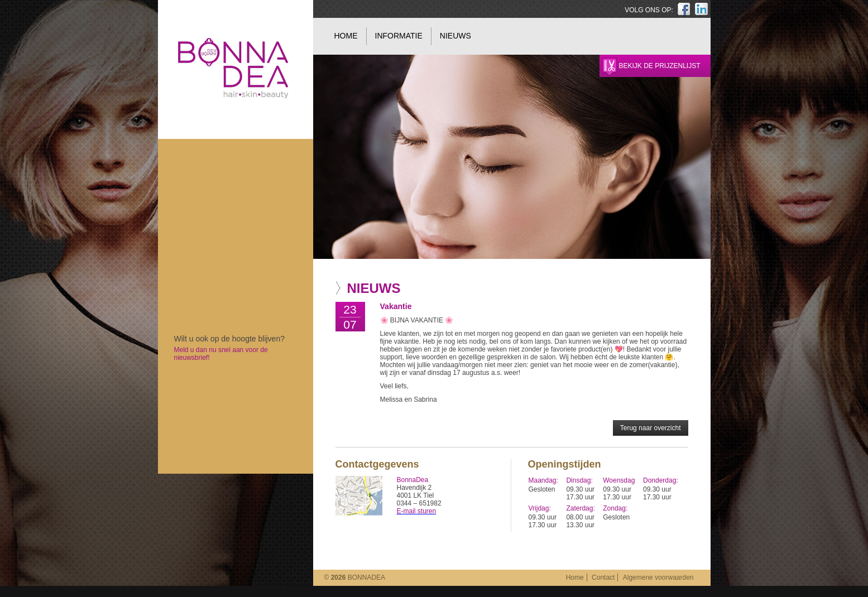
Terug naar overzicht (651, 428)
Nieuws (455, 36)
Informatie (399, 36)
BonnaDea (233, 542)
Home (346, 36)
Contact (603, 577)
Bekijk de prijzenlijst (660, 66)
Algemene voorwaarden (658, 577)
